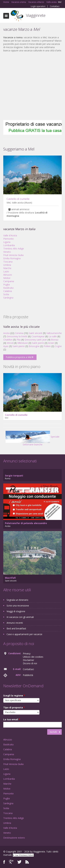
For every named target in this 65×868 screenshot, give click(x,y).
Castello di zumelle (18, 199)
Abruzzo (8, 275)
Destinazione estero (14, 838)
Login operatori (38, 6)
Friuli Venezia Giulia (13, 255)
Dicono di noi (30, 663)
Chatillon (8, 340)
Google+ (11, 862)
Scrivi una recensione (18, 606)
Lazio (6, 271)
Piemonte (8, 239)
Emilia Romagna (12, 258)
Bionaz (55, 340)
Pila (19, 340)
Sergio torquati (14, 476)
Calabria (8, 291)
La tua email (12, 719)
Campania (9, 281)
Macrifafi (10, 578)
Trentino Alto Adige (14, 249)
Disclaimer (28, 660)
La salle (53, 336)
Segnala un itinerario (17, 600)
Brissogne (34, 346)
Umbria (7, 265)
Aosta (6, 333)
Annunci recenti (15, 623)
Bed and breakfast (16, 628)
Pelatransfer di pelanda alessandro (26, 523)
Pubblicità (28, 675)
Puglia (6, 285)
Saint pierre (38, 343)
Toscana (8, 262)
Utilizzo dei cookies (33, 657)
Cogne (58, 346)
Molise (7, 278)
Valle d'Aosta (10, 235)
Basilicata (8, 288)
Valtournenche (54, 333)
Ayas (6, 346)
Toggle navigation (6, 16)
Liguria (7, 242)
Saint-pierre (19, 346)
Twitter (19, 862)
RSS (27, 862)
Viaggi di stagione (16, 611)
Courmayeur (38, 336)
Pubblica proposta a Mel (19, 357)
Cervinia (19, 333)
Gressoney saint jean (36, 340)
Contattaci (55, 6)
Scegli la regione (14, 696)
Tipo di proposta (14, 707)
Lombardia (9, 245)
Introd (10, 343)
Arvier (51, 343)
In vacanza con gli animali (20, 617)
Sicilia (6, 294)
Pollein (47, 346)
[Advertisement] (31, 86)
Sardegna (8, 298)
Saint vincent (36, 333)
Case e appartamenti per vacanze (24, 634)
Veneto (7, 252)
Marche (7, 268)
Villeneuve (23, 343)
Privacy (27, 653)
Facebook (4, 862)
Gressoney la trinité (17, 336)
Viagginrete (36, 15)
